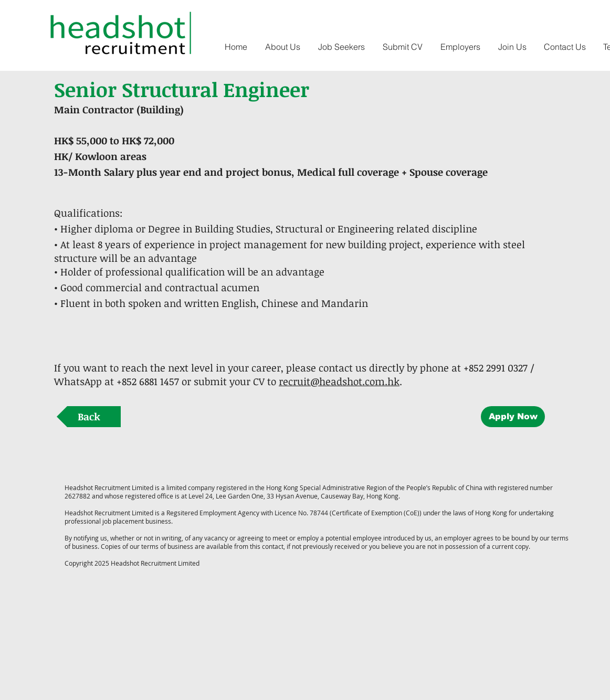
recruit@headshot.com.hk (339, 381)
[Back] (89, 417)
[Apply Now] (513, 417)
